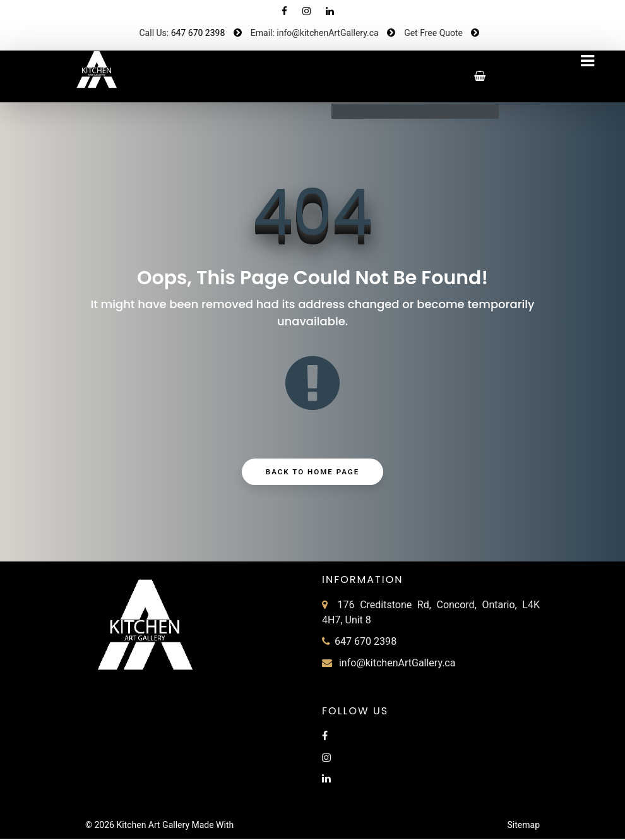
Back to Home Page (313, 473)
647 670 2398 (198, 33)
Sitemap (524, 826)
